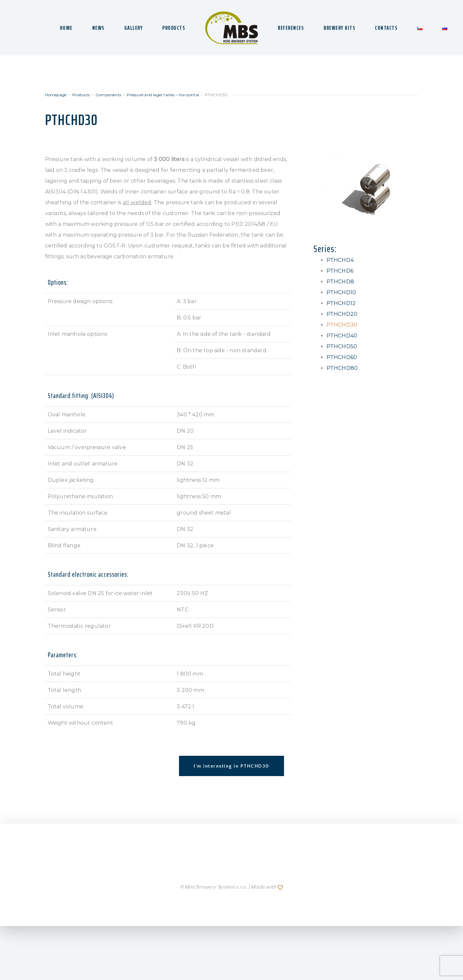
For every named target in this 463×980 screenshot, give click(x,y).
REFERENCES (291, 28)
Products (81, 95)
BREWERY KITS (339, 28)
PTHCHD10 (341, 292)
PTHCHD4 (340, 260)
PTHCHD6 (340, 271)
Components (108, 95)
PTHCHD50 (342, 346)
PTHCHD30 (342, 325)
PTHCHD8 (340, 282)
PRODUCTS (174, 28)
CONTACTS (386, 28)
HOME (66, 28)
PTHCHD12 (341, 303)
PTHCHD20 (342, 314)
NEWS (98, 28)
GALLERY (134, 28)
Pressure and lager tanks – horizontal (163, 95)
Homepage (56, 95)
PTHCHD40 (342, 336)
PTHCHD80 (342, 368)
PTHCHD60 (342, 357)
